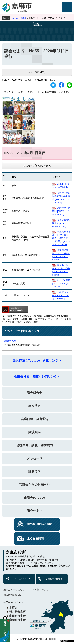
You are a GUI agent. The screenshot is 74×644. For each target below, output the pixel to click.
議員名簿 (35, 472)
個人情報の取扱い (13, 595)
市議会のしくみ (35, 498)
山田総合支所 (17, 616)
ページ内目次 (37, 72)
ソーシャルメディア (22, 579)
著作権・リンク (40, 590)
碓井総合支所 (17, 612)
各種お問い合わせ (54, 579)
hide (5, 618)
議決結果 (35, 432)
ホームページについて (15, 590)
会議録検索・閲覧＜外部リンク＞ (37, 377)
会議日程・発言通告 (35, 419)
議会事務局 (10, 341)
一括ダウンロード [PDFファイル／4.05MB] (61, 296)
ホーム (15, 18)
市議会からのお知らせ (35, 485)
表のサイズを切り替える (37, 166)
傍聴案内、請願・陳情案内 (35, 445)
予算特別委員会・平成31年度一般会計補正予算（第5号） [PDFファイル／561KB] (61, 238)
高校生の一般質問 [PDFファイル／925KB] (61, 211)
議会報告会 (35, 393)
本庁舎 (13, 608)
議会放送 (35, 406)
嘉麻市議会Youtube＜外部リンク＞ (37, 360)
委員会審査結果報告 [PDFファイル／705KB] (61, 223)
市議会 (23, 18)
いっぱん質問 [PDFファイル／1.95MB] (61, 283)
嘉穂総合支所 (17, 620)
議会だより (35, 511)
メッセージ (35, 458)
